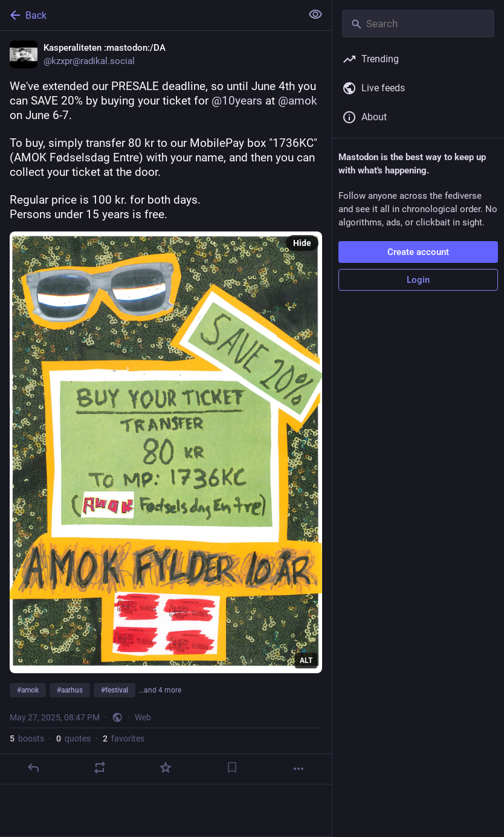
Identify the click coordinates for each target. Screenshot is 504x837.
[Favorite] (166, 768)
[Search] (418, 24)
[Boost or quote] (100, 768)
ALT (306, 661)
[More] (299, 769)
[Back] (150, 15)
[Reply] (33, 768)
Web (143, 717)
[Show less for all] (315, 15)
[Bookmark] (232, 768)
